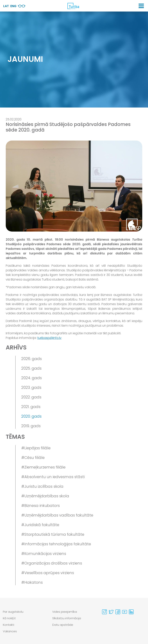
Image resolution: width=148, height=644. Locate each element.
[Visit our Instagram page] (104, 612)
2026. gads (31, 359)
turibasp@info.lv (49, 338)
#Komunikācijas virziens (44, 554)
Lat (6, 6)
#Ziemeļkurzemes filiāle (43, 467)
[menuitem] (25, 612)
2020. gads (31, 416)
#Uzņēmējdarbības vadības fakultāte (57, 515)
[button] (141, 6)
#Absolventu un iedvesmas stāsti (53, 477)
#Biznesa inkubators (40, 506)
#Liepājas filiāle (36, 448)
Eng (13, 6)
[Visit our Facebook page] (118, 612)
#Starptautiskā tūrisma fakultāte (53, 534)
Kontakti (9, 625)
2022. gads (31, 397)
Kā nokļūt (9, 618)
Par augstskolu (13, 612)
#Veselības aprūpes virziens (48, 573)
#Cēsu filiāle (33, 458)
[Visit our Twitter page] (111, 612)
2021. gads (31, 407)
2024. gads (31, 378)
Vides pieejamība (65, 612)
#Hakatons (32, 582)
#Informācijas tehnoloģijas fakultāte (56, 544)
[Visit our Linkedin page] (131, 612)
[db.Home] (73, 6)
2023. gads (31, 387)
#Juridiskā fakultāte (40, 525)
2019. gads (31, 426)
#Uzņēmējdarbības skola (45, 496)
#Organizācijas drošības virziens (52, 563)
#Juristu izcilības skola (42, 486)
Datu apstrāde (63, 625)
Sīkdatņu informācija (67, 618)
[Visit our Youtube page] (125, 612)
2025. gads (31, 368)
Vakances (10, 631)
